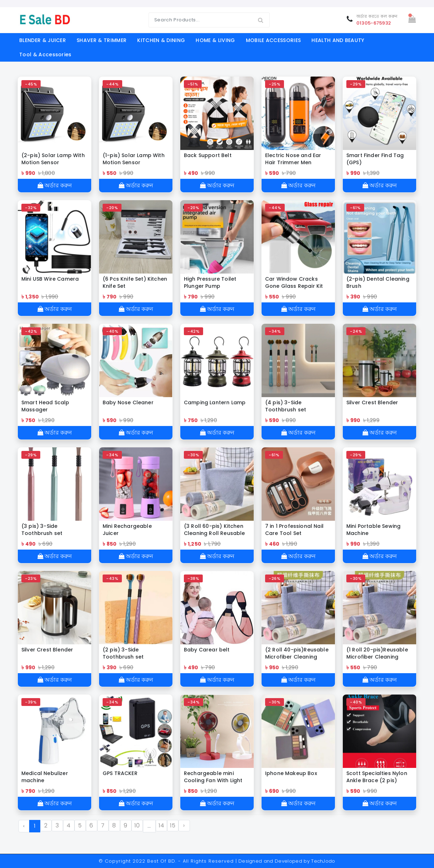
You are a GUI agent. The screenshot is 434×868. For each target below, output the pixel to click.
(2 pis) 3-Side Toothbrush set (123, 653)
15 (173, 825)
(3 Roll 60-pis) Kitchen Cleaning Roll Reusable (215, 530)
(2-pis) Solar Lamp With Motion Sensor (53, 159)
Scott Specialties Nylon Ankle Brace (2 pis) (377, 777)
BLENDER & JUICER (43, 40)
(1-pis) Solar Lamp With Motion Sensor (134, 159)
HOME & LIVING (215, 40)
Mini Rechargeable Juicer (127, 530)
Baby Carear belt (207, 650)
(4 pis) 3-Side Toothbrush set (286, 406)
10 (137, 825)
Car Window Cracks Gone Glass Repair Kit (294, 282)
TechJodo (323, 861)
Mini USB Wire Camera (50, 279)
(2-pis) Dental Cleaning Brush (378, 282)
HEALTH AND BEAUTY (338, 40)
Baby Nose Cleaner (128, 402)
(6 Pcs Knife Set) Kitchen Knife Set (135, 282)
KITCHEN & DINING (161, 40)
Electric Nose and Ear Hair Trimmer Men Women (293, 159)
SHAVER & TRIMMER (102, 40)
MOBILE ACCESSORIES (273, 40)
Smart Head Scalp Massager (45, 406)
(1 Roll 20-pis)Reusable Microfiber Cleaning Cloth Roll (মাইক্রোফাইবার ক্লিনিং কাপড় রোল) (377, 653)
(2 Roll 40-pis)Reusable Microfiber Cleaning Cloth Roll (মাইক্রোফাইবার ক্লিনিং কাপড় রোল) (297, 653)
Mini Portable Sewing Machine (373, 530)
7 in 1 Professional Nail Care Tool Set (294, 530)
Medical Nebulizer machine (45, 777)
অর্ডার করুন (55, 185)
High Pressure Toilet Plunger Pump (210, 282)
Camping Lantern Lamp (215, 402)
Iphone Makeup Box (291, 773)
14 (161, 825)
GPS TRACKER (120, 773)
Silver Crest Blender (372, 402)
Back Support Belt (208, 155)
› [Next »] (184, 825)
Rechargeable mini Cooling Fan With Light (213, 777)
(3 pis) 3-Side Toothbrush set (42, 530)
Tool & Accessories (45, 54)
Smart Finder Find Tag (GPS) (375, 159)
